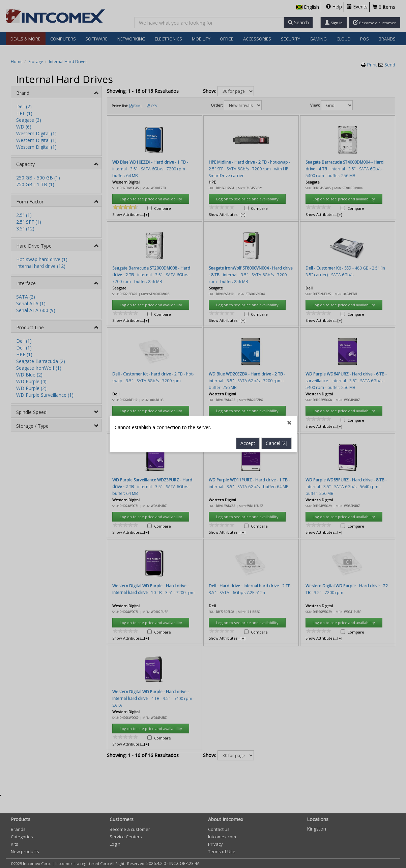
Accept (248, 278)
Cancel (277, 278)
